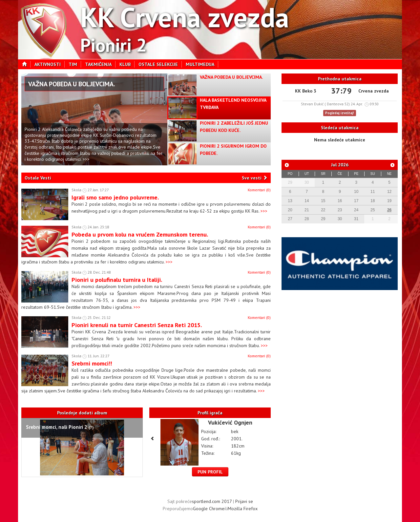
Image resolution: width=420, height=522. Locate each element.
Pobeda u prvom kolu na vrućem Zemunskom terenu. (140, 234)
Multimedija (202, 64)
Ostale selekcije (160, 64)
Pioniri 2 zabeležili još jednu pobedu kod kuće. (234, 127)
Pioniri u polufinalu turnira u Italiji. (117, 280)
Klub (127, 64)
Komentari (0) (259, 190)
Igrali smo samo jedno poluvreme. (115, 197)
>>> (264, 211)
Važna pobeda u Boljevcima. (72, 84)
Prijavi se (244, 501)
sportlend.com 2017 (212, 501)
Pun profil (210, 472)
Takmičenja (100, 64)
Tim (75, 64)
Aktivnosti (50, 64)
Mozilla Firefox (243, 509)
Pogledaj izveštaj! (340, 113)
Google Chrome (209, 509)
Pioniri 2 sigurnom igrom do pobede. (233, 150)
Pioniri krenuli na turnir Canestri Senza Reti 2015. (137, 325)
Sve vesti (252, 178)
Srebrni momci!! (92, 363)
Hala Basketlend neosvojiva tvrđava (233, 104)
